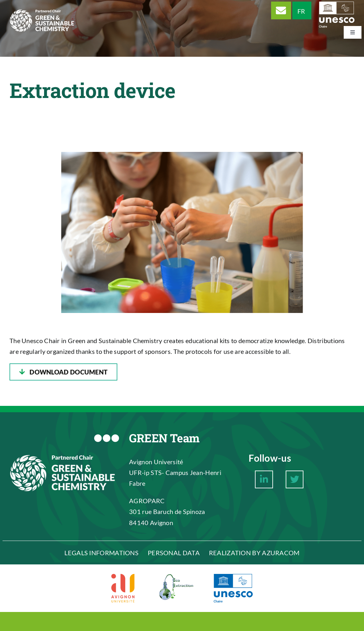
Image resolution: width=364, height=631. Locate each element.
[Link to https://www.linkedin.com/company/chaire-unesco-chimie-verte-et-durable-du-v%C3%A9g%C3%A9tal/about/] (264, 479)
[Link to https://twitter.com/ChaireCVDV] (295, 479)
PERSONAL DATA (174, 553)
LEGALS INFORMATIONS (101, 553)
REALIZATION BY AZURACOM (254, 553)
